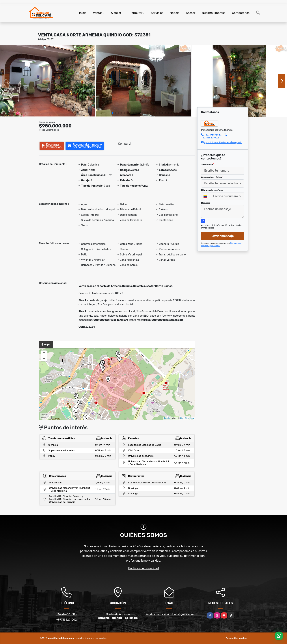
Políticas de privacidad (144, 568)
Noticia (175, 13)
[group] (48, 81)
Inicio (83, 13)
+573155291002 (210, 138)
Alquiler (116, 13)
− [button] (44, 359)
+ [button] (44, 353)
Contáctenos (241, 13)
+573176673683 (213, 135)
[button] (113, 113)
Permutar (136, 13)
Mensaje (206, 203)
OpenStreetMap (187, 418)
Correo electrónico (212, 177)
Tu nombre (208, 164)
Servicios (157, 13)
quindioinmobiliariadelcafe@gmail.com (225, 142)
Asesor (191, 13)
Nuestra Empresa (214, 13)
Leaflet (167, 418)
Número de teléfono (213, 190)
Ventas (98, 13)
